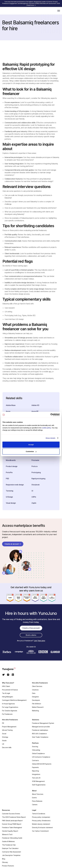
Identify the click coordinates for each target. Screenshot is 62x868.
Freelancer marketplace (40, 730)
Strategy (5, 737)
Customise (31, 451)
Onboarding (36, 750)
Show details (51, 438)
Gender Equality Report (10, 831)
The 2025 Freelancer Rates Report (14, 817)
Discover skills (7, 747)
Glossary (5, 862)
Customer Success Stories (11, 814)
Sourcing (35, 747)
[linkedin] (13, 675)
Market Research (38, 707)
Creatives (35, 690)
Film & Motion (36, 704)
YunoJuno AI (36, 778)
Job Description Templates (11, 855)
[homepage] (11, 669)
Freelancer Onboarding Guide (12, 838)
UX (3, 744)
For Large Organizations (10, 707)
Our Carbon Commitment (40, 831)
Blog (4, 859)
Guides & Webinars (8, 841)
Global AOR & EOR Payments (42, 764)
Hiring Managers (8, 697)
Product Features (8, 866)
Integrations (36, 774)
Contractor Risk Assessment (12, 852)
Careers (35, 805)
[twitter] (4, 675)
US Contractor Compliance (41, 757)
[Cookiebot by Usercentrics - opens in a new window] (50, 415)
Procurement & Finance (10, 690)
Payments (35, 767)
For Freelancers (7, 714)
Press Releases (37, 801)
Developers (36, 700)
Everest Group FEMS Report (12, 824)
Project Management (9, 727)
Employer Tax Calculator (10, 848)
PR (3, 723)
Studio (4, 741)
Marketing (35, 711)
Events (34, 798)
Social (4, 734)
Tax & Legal (6, 693)
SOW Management (38, 781)
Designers (35, 697)
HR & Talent (6, 686)
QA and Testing (7, 730)
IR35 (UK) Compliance (39, 734)
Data (34, 693)
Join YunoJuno (40, 641)
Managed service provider (41, 727)
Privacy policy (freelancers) (41, 821)
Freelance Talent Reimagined (12, 828)
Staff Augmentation (39, 785)
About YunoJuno (38, 794)
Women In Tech (7, 834)
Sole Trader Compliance (40, 737)
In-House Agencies (8, 704)
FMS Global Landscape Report (12, 821)
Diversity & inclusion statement (42, 828)
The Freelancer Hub (9, 845)
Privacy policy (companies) (41, 817)
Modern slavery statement (41, 824)
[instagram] (8, 675)
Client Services (37, 686)
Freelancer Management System (43, 723)
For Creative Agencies (10, 711)
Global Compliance (38, 753)
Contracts (35, 760)
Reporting (35, 771)
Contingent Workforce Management (14, 700)
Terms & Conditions (39, 814)
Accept (31, 445)
